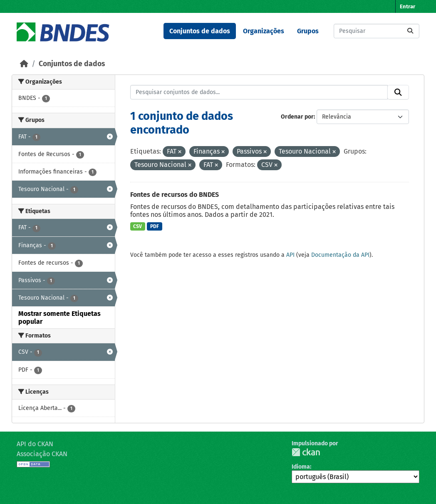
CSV (137, 226)
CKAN (306, 452)
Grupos (308, 31)
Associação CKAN (42, 454)
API (290, 255)
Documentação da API (340, 255)
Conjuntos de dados (200, 31)
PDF (155, 226)
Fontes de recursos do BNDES (175, 195)
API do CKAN (35, 444)
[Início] (24, 64)
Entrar (408, 6)
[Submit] (410, 31)
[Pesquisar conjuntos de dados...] (377, 31)
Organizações (264, 31)
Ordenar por (297, 117)
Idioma (301, 467)
